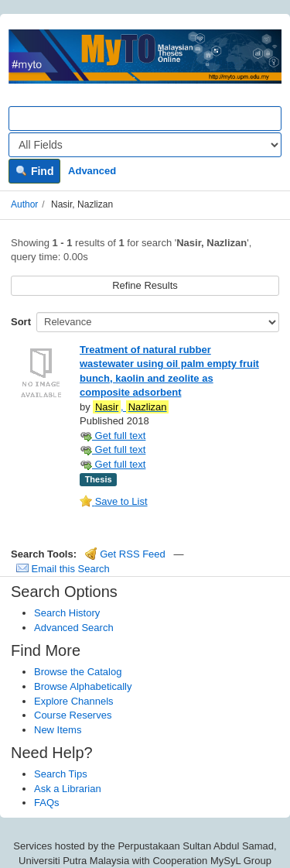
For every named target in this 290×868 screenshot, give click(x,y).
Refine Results (145, 285)
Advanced (92, 171)
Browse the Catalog (78, 672)
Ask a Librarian (68, 789)
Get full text (113, 436)
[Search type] (145, 145)
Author (24, 204)
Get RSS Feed (125, 554)
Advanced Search (74, 628)
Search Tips (61, 774)
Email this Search (63, 569)
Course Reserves (73, 715)
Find (34, 171)
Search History (67, 613)
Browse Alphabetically (83, 686)
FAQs (47, 803)
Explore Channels (74, 701)
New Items (58, 730)
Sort (21, 322)
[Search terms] (145, 118)
